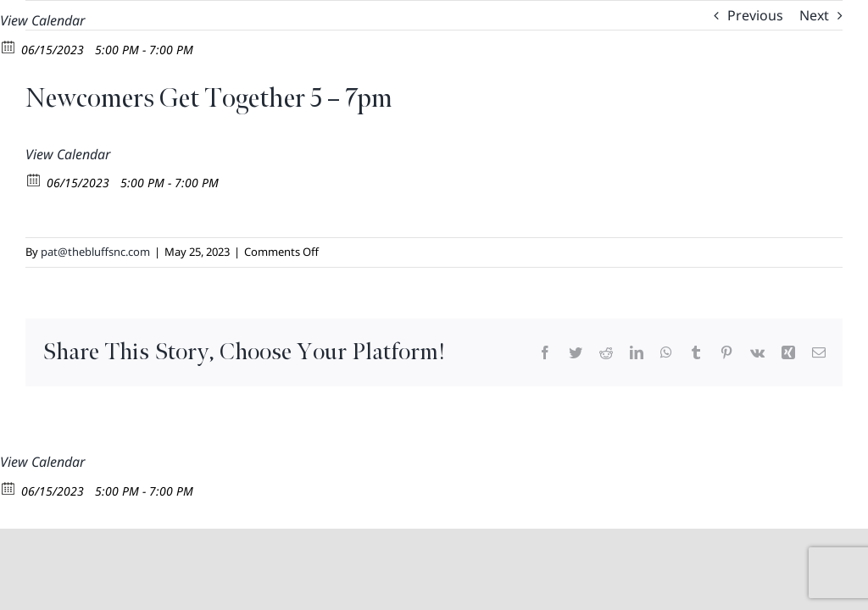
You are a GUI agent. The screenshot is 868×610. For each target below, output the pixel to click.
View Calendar (42, 20)
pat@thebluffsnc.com (95, 252)
